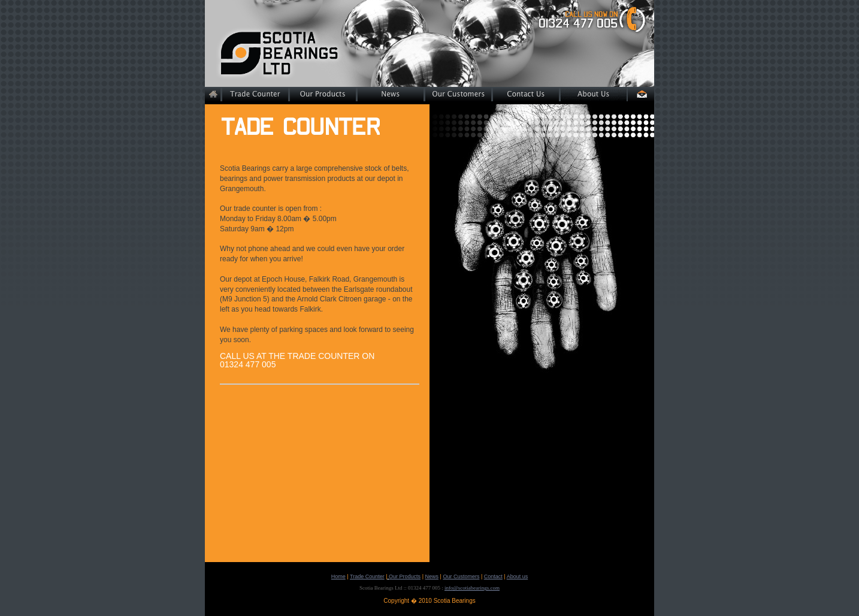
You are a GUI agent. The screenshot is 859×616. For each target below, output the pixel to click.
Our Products (405, 576)
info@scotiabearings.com (472, 588)
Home (338, 576)
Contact (493, 576)
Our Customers (461, 576)
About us (518, 576)
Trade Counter (367, 576)
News (432, 576)
